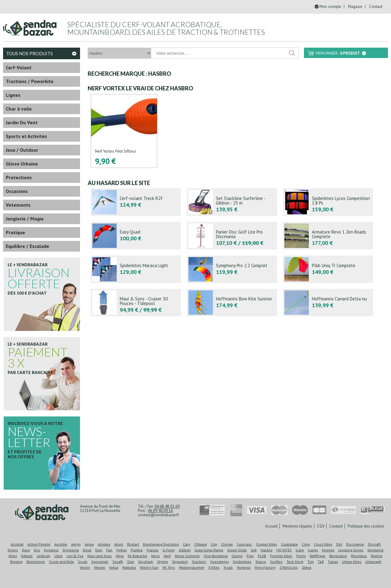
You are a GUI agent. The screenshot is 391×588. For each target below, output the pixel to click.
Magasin (355, 7)
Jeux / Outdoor (22, 150)
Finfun (122, 550)
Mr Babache (137, 556)
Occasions (17, 191)
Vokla (114, 567)
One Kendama (216, 556)
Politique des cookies (366, 526)
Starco (261, 562)
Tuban (333, 562)
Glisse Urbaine (22, 164)
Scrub (83, 562)
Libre (58, 556)
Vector (85, 567)
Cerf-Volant (19, 67)
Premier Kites (281, 556)
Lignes (13, 95)
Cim (214, 544)
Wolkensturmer (192, 567)
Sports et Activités (26, 136)
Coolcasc (244, 544)
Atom (119, 544)
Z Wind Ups (289, 567)
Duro (26, 550)
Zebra (307, 567)
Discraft (374, 544)
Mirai (120, 556)
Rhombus (359, 556)
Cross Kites (323, 544)
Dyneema (71, 550)
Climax (227, 544)
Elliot (87, 550)
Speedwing (219, 562)
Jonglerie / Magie (25, 219)
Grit (254, 550)
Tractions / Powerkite (30, 81)
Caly (187, 544)
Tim (311, 562)
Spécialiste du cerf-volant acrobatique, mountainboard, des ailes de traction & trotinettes (166, 28)
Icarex (313, 550)
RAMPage (318, 556)
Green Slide (237, 550)
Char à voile (19, 109)
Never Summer (187, 556)
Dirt (339, 544)
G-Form (169, 550)
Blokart (133, 544)
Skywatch (180, 562)
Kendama (375, 550)
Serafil (118, 562)
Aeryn (76, 544)
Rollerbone (36, 562)
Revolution (338, 556)
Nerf (167, 556)
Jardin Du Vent (22, 122)
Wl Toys (169, 567)
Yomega (244, 567)
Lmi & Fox (75, 556)
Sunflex (276, 562)
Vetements (18, 205)
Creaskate (289, 544)
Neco (155, 556)
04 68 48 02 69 (167, 506)
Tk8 (321, 562)
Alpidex (104, 544)
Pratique (15, 232)
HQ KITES (284, 550)
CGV (321, 526)
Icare (300, 550)
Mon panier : (341, 53)
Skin (131, 562)
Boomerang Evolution (161, 544)
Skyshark (146, 562)
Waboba (129, 567)
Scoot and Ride (61, 562)
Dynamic (51, 550)
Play (250, 556)
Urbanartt (373, 562)
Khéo (13, 556)
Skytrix (163, 562)
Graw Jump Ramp (209, 550)
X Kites (214, 567)
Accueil (271, 526)
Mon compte (330, 7)
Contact (376, 7)
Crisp (306, 544)
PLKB (262, 556)
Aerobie (61, 544)
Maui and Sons (100, 556)
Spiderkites (242, 562)
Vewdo (100, 567)
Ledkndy (44, 556)
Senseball (100, 562)
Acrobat (17, 544)
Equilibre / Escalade (27, 246)
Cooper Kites (267, 544)
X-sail (228, 567)
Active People (39, 544)
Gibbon (185, 550)
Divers (13, 550)
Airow (89, 544)
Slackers (199, 562)
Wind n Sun (149, 567)
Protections (19, 177)
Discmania (355, 544)
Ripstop (16, 562)
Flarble (137, 550)
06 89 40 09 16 (160, 511)
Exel (99, 550)
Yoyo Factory (265, 567)
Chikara (201, 544)
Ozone (237, 556)
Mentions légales (297, 526)
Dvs (37, 550)
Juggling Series (351, 550)
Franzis (153, 550)
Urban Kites (352, 562)
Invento (328, 550)
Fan (109, 550)
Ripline (377, 556)
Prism (301, 556)
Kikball (27, 556)
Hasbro (267, 550)
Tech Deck (295, 562)
